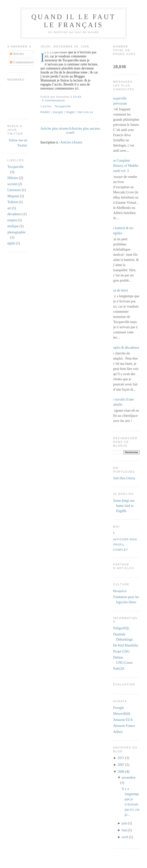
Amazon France (124, 726)
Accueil (70, 131)
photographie (16, 232)
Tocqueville (15, 167)
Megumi (13, 196)
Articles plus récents (54, 129)
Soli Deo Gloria (124, 478)
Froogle (118, 708)
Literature (14, 190)
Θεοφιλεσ (120, 591)
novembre (129, 778)
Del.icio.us (86, 112)
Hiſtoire (13, 178)
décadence (14, 214)
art (9, 208)
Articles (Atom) (71, 142)
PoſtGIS (119, 669)
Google (58, 112)
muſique (13, 226)
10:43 (77, 97)
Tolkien (13, 202)
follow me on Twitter (18, 143)
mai (124, 830)
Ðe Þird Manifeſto (126, 645)
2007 (121, 765)
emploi (12, 220)
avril (125, 837)
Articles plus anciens (86, 129)
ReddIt (45, 112)
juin (124, 823)
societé (12, 184)
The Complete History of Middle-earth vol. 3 (125, 166)
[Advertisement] (73, 863)
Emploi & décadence (125, 348)
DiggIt (71, 112)
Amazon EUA (123, 720)
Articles (17, 54)
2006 (121, 772)
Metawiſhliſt (122, 714)
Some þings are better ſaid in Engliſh (124, 506)
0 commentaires (53, 100)
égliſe (11, 243)
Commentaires (22, 62)
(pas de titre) (119, 290)
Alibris (118, 732)
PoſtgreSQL (121, 628)
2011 (121, 758)
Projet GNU (121, 651)
